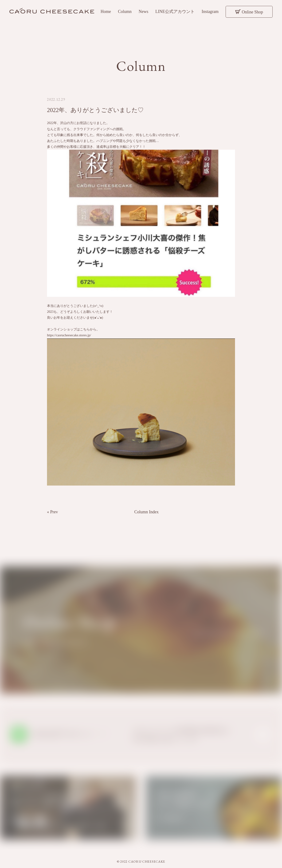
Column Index (147, 514)
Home (106, 12)
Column (125, 12)
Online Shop (253, 12)
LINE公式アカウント (175, 12)
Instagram (210, 12)
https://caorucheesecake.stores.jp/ (69, 338)
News (143, 12)
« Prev (53, 514)
